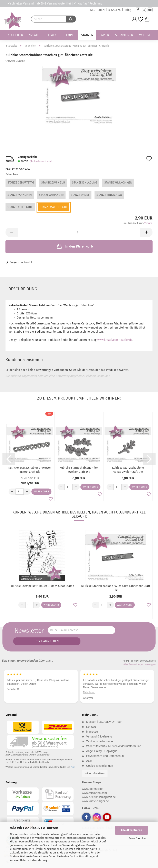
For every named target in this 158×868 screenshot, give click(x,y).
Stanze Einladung (85, 183)
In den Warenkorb (75, 246)
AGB (89, 761)
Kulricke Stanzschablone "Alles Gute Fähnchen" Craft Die (116, 588)
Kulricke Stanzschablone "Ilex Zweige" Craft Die (79, 470)
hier (73, 767)
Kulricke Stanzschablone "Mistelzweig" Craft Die (128, 470)
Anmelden (103, 376)
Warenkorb (41, 492)
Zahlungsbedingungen (100, 741)
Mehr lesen (108, 692)
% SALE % (114, 10)
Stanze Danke (80, 195)
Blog (128, 10)
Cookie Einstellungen (100, 766)
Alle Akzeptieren (131, 830)
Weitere (145, 35)
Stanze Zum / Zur (53, 183)
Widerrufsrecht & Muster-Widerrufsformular (113, 746)
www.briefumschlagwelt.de (99, 797)
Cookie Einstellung (138, 838)
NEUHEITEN (97, 10)
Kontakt (91, 727)
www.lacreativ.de (93, 789)
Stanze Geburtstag (21, 183)
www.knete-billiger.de (96, 801)
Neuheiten (15, 35)
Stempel (69, 35)
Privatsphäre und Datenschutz (105, 756)
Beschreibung (23, 289)
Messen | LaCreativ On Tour (104, 722)
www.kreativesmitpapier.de (115, 340)
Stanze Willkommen (118, 183)
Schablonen (124, 35)
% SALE (34, 35)
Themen (51, 35)
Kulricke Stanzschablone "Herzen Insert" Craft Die (30, 470)
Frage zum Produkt (22, 262)
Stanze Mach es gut (54, 207)
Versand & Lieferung (99, 736)
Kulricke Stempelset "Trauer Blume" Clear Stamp (42, 586)
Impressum (93, 732)
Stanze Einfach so (109, 195)
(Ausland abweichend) (41, 161)
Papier (104, 35)
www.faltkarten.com (94, 793)
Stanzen (87, 35)
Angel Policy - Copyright (101, 751)
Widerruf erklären (95, 773)
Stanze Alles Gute (20, 207)
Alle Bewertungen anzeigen (139, 664)
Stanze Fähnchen (20, 195)
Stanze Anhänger (51, 195)
